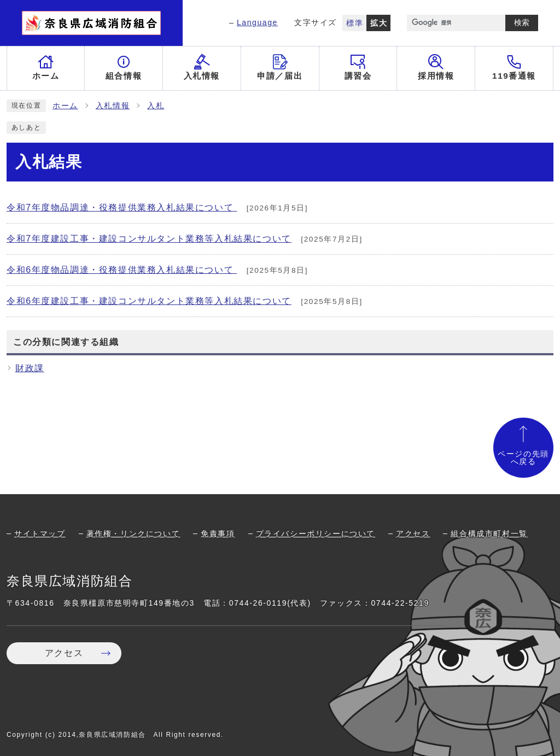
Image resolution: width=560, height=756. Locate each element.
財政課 (30, 368)
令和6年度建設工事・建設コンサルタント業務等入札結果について (149, 301)
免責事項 (218, 534)
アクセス (413, 534)
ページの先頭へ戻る (523, 458)
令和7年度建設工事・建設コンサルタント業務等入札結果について (149, 239)
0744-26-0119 (258, 603)
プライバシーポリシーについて (316, 534)
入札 (156, 106)
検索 (522, 22)
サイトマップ (40, 534)
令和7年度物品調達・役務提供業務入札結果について (122, 207)
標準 (355, 23)
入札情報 (113, 106)
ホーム (65, 106)
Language (257, 22)
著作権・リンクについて (133, 534)
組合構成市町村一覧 (489, 534)
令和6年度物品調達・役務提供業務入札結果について (122, 270)
